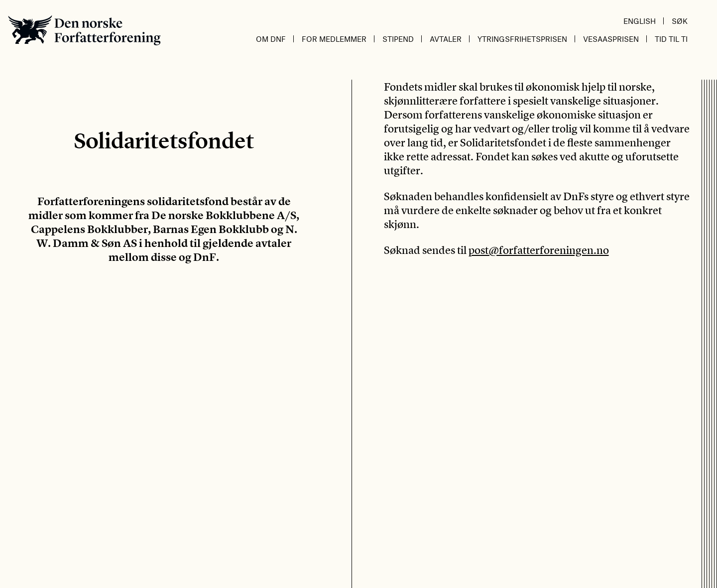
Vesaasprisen (611, 39)
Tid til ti (671, 39)
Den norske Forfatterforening (84, 30)
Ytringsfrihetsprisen (522, 39)
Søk (680, 21)
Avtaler (446, 39)
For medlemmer (334, 39)
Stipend (398, 39)
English (640, 21)
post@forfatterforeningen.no (539, 250)
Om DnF (271, 39)
